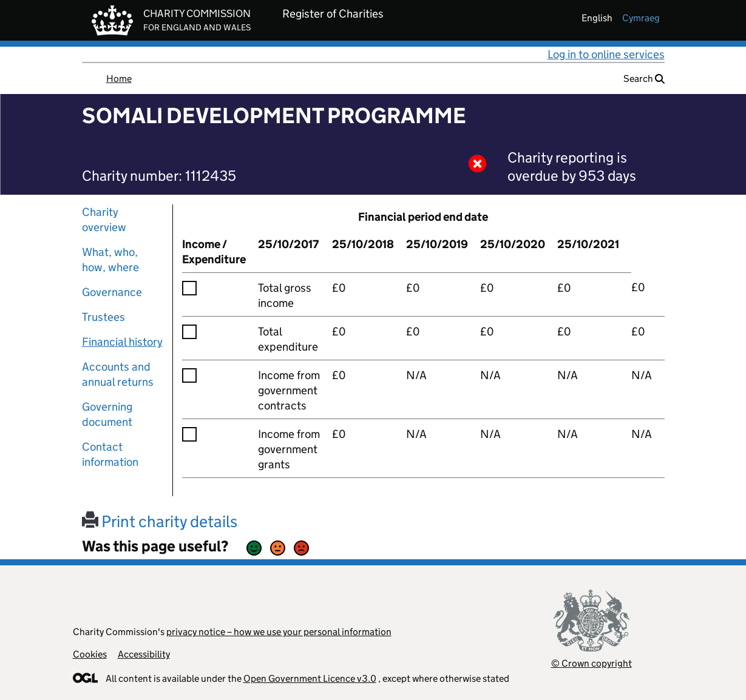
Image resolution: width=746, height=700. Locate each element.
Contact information (110, 454)
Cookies (90, 654)
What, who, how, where (110, 260)
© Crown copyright (592, 663)
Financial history (122, 342)
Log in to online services (606, 54)
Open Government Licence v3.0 (310, 678)
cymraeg (641, 18)
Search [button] (644, 79)
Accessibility (144, 654)
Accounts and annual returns (118, 374)
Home (119, 79)
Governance (112, 292)
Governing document (107, 414)
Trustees (103, 317)
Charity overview (104, 220)
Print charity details (160, 521)
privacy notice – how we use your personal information (279, 632)
